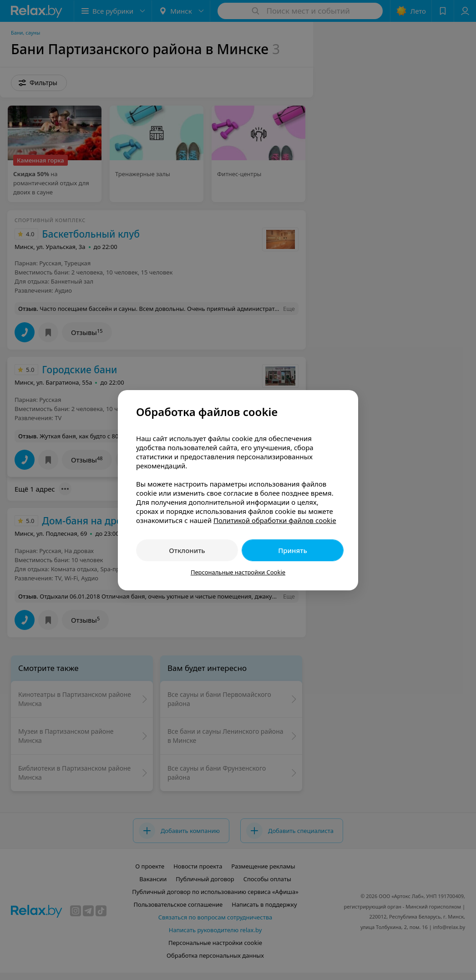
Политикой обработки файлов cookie (275, 520)
